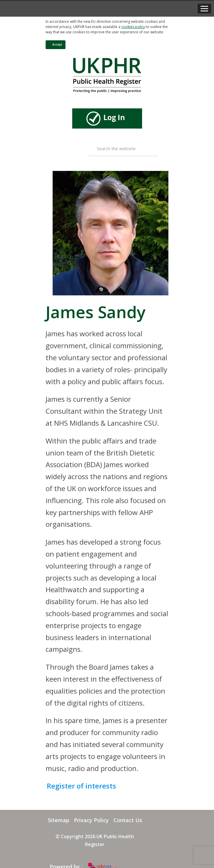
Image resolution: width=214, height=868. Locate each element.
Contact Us (128, 820)
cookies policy (133, 27)
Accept (55, 44)
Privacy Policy (91, 820)
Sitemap (59, 820)
